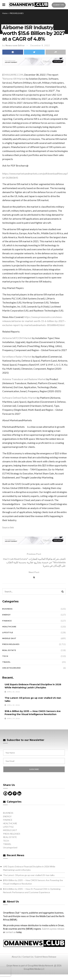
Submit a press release (53, 929)
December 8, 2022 (40, 45)
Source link (8, 527)
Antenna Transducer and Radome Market (24, 379)
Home (5, 13)
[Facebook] (5, 794)
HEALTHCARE (9, 627)
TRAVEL (6, 662)
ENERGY (6, 615)
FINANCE (7, 621)
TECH (5, 656)
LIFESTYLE (8, 633)
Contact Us (28, 957)
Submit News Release (46, 957)
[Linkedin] (19, 794)
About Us (16, 957)
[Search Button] (63, 592)
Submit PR (59, 5)
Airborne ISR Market (14, 79)
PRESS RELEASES (17, 13)
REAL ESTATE (9, 651)
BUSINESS (7, 609)
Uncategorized (11, 668)
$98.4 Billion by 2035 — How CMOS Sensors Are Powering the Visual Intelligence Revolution (33, 713)
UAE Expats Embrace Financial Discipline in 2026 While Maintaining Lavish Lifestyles (33, 686)
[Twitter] (10, 794)
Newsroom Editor (15, 45)
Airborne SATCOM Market (17, 338)
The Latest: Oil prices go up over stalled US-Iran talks (29, 875)
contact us (11, 933)
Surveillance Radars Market (17, 357)
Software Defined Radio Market (19, 398)
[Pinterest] (15, 794)
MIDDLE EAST (9, 639)
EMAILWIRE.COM (13, 75)
